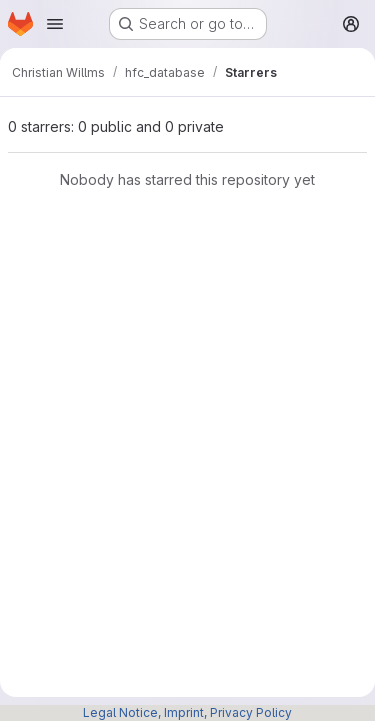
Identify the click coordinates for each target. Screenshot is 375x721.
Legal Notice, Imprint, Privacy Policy (187, 712)
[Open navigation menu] (55, 24)
